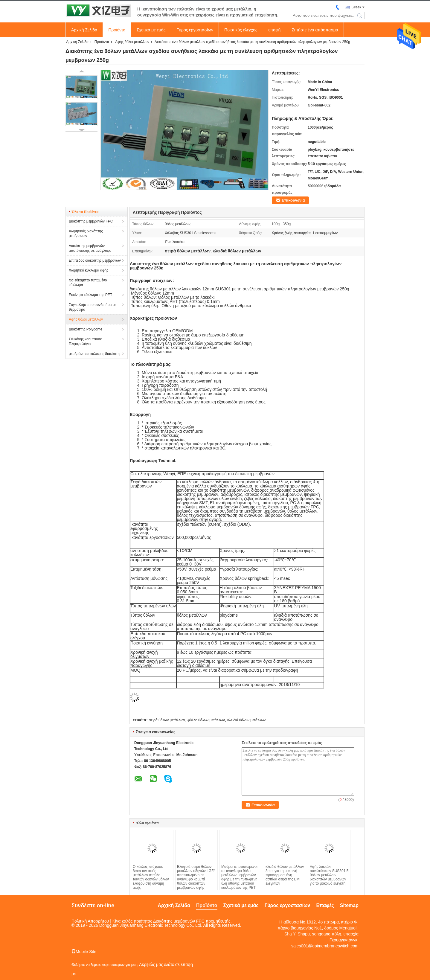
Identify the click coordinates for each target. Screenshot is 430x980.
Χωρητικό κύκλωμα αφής (89, 270)
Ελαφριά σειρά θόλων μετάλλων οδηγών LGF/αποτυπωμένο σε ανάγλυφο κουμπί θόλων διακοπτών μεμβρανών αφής (196, 877)
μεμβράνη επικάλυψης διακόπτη (94, 354)
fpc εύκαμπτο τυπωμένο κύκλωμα (88, 283)
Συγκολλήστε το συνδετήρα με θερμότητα (93, 307)
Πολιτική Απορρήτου (90, 921)
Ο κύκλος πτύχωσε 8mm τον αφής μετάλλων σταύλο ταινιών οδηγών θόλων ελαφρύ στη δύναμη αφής (151, 877)
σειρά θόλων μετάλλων (167, 720)
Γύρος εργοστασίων (195, 30)
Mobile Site (84, 952)
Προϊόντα (117, 30)
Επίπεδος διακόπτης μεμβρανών (95, 260)
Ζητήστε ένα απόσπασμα (315, 30)
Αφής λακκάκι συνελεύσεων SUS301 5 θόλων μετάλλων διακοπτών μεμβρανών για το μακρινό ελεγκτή (329, 875)
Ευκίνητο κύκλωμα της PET (90, 295)
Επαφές (325, 905)
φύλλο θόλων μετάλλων (206, 720)
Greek (356, 7)
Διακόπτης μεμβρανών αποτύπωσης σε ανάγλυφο (90, 248)
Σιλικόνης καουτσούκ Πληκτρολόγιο (85, 342)
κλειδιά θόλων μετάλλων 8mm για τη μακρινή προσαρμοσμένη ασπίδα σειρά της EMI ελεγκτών (285, 875)
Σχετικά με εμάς (151, 30)
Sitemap (349, 905)
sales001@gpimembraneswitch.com (325, 946)
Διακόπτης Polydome (86, 329)
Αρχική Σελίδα (84, 30)
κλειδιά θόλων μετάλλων (246, 720)
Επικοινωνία (293, 200)
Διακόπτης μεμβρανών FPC (91, 221)
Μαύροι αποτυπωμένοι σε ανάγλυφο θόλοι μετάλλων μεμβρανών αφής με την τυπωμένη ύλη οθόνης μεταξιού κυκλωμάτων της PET (239, 877)
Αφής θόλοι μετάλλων (132, 42)
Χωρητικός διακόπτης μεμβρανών (86, 234)
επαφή (275, 30)
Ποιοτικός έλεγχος (241, 30)
